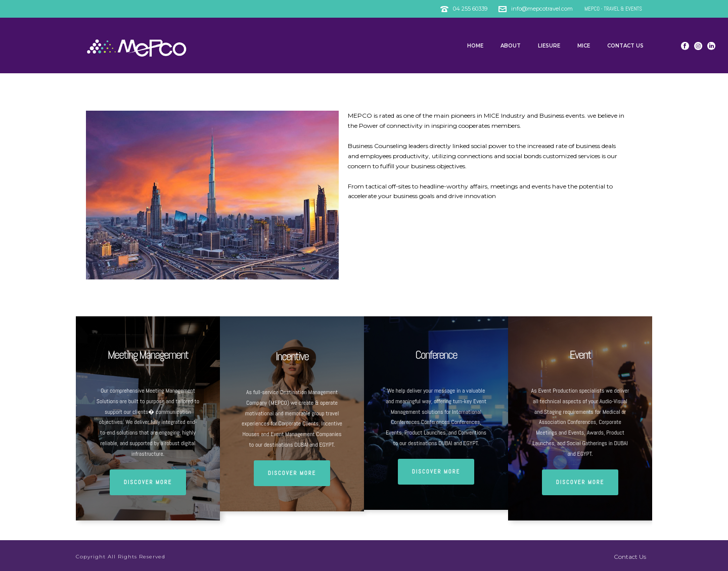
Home (475, 46)
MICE (584, 46)
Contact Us (625, 46)
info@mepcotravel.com (543, 9)
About (511, 46)
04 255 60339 (470, 9)
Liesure (549, 46)
